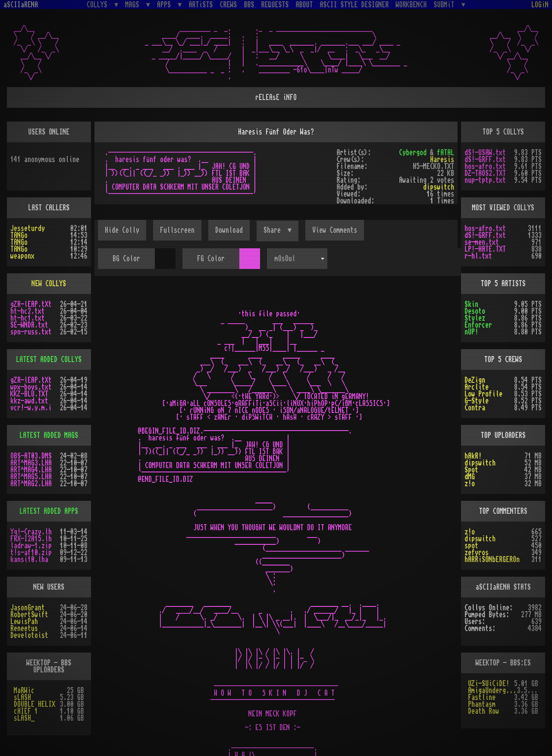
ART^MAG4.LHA (31, 470)
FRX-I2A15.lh (31, 539)
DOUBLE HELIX (34, 704)
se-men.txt (482, 242)
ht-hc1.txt (28, 318)
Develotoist (29, 635)
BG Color (126, 259)
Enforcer (478, 325)
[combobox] (297, 259)
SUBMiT (446, 5)
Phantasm (482, 704)
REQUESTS (275, 5)
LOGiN (540, 5)
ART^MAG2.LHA (31, 484)
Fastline (482, 697)
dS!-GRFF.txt (485, 159)
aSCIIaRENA (21, 5)
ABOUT (304, 5)
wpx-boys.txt (31, 387)
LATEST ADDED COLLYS (49, 359)
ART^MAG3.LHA (31, 463)
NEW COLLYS (49, 284)
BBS (249, 5)
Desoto (475, 311)
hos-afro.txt (485, 166)
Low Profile (483, 394)
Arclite (477, 387)
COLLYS (99, 5)
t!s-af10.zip (31, 553)
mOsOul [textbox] (285, 259)
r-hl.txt (478, 256)
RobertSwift (29, 615)
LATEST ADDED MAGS (49, 435)
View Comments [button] (335, 230)
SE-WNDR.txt (29, 325)
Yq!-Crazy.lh (31, 532)
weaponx (22, 256)
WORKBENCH (411, 5)
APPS (166, 5)
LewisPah (24, 622)
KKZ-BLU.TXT (29, 394)
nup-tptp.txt (485, 180)
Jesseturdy (28, 228)
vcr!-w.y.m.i (31, 408)
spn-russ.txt (31, 332)
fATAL (445, 153)
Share (274, 230)
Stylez (475, 318)
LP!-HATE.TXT (485, 249)
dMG (470, 477)
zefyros (477, 553)
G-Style (477, 401)
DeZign (475, 380)
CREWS (229, 5)
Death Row (483, 711)
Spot (471, 470)
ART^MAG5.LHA (31, 477)
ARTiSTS (201, 5)
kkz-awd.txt (29, 401)
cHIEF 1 (26, 711)
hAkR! (473, 456)
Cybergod (413, 153)
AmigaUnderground (492, 690)
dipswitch (439, 187)
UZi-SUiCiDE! (489, 684)
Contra (475, 408)
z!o (470, 484)
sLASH (22, 697)
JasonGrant (28, 608)
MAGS (134, 5)
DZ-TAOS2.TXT (485, 173)
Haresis (442, 159)
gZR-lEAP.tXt (31, 304)
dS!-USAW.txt (485, 153)
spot (471, 546)
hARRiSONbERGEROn (492, 559)
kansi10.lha (29, 559)
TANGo (19, 235)
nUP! (471, 332)
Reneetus (24, 628)
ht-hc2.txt (28, 311)
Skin (471, 304)
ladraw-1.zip (31, 546)
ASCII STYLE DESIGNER (354, 5)
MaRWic (24, 690)
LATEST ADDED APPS (49, 511)
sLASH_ (24, 718)
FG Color (211, 259)
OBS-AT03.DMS (31, 456)
